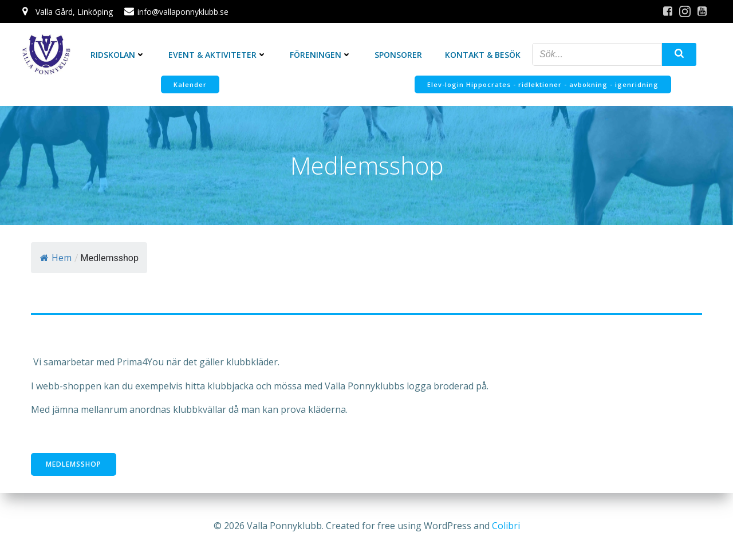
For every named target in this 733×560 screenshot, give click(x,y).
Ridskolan (118, 55)
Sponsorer (398, 55)
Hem (56, 258)
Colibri (506, 526)
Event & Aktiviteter (218, 55)
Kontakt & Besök (483, 55)
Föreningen (321, 55)
